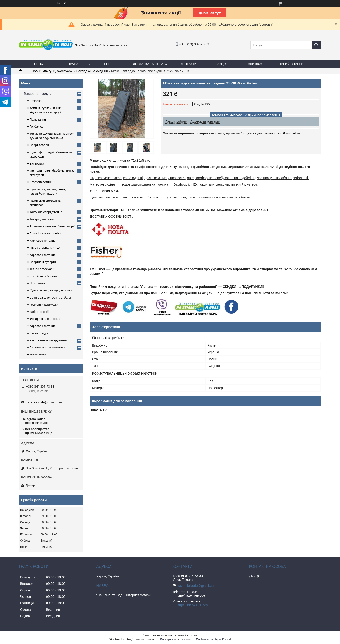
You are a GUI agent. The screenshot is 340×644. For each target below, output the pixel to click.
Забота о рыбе (40, 312)
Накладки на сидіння (92, 71)
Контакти (188, 64)
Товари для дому (42, 219)
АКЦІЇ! (222, 64)
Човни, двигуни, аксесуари (52, 71)
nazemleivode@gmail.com (44, 402)
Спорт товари (39, 145)
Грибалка (36, 127)
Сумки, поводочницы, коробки (51, 290)
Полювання (38, 119)
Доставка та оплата (150, 64)
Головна (36, 64)
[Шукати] (316, 45)
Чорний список (290, 64)
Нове (108, 64)
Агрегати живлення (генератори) (53, 226)
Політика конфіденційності (213, 640)
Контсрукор (38, 354)
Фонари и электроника (46, 319)
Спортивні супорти (43, 262)
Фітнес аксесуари (42, 269)
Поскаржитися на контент (177, 640)
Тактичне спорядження (46, 212)
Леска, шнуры (39, 333)
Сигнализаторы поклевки (47, 347)
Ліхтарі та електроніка (45, 233)
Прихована (37, 283)
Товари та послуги (38, 94)
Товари (72, 64)
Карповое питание (42, 240)
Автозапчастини (41, 182)
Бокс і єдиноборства (44, 276)
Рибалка (36, 101)
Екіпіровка (37, 164)
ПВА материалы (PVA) (45, 248)
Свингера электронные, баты (50, 298)
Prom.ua (192, 635)
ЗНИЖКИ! (255, 64)
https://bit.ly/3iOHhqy (38, 433)
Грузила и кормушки (44, 305)
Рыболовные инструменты (49, 340)
